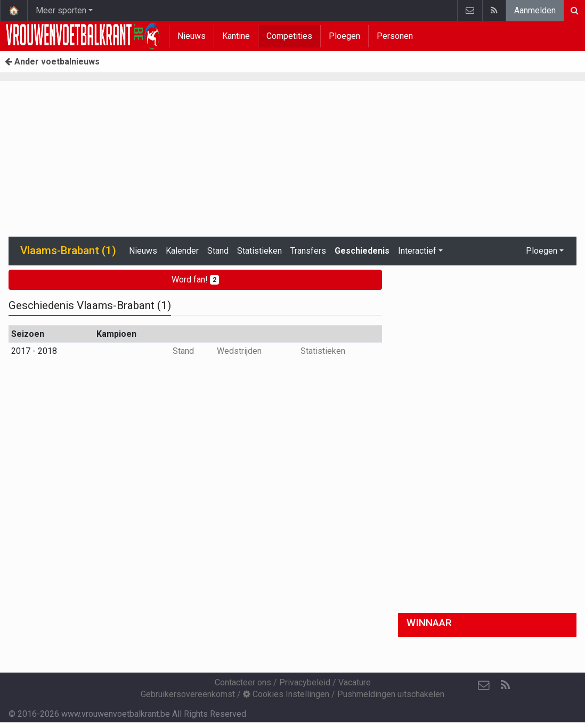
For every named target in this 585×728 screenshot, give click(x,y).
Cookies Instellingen (286, 694)
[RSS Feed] (505, 685)
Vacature (355, 682)
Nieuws (192, 36)
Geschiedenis (362, 251)
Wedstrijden (239, 351)
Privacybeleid (305, 682)
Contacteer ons (243, 682)
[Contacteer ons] (484, 685)
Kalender (182, 251)
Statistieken (259, 251)
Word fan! (195, 280)
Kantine (236, 36)
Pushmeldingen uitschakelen (391, 694)
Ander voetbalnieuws (52, 62)
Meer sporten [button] (61, 10)
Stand (218, 251)
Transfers (308, 251)
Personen (395, 36)
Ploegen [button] (542, 251)
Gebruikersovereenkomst (188, 694)
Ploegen (344, 36)
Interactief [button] (417, 251)
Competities (289, 36)
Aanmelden (535, 10)
